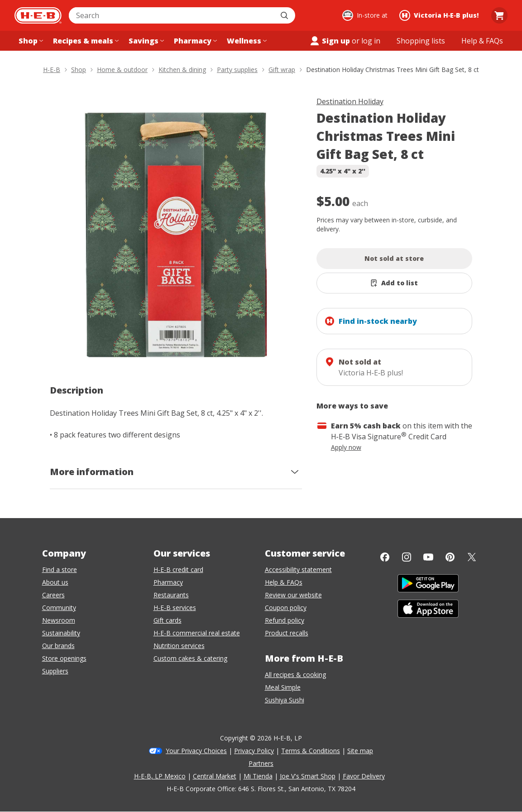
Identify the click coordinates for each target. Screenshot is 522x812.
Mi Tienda (258, 776)
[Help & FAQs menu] (482, 41)
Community (59, 608)
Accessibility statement (298, 569)
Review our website (293, 595)
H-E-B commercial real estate (197, 633)
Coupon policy (286, 608)
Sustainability (61, 633)
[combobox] (172, 15)
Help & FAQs (284, 582)
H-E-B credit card (178, 569)
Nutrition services (179, 646)
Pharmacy (168, 582)
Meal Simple (283, 687)
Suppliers (55, 671)
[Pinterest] (450, 557)
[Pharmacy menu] (194, 41)
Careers (53, 595)
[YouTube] (428, 557)
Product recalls (287, 633)
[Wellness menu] (246, 41)
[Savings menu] (145, 41)
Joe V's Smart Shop (308, 776)
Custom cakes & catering (190, 658)
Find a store (60, 569)
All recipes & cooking (295, 675)
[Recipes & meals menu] (85, 41)
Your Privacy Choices (196, 751)
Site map (360, 751)
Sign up (330, 41)
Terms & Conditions (311, 751)
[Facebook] (385, 557)
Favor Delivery (364, 776)
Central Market (215, 776)
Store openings (64, 658)
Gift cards (168, 620)
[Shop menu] (30, 41)
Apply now (346, 447)
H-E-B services (175, 608)
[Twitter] (472, 557)
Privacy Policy (254, 751)
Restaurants (171, 595)
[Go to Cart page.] (499, 15)
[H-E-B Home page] (38, 15)
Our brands (58, 646)
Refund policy (285, 620)
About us (55, 582)
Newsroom (59, 620)
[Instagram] (407, 557)
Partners (261, 763)
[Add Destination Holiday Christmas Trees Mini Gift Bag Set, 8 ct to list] (394, 283)
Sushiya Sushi (285, 700)
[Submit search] (285, 15)
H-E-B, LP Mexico (160, 776)
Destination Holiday (350, 101)
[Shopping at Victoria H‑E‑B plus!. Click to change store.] (440, 15)
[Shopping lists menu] (421, 41)
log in (371, 41)
